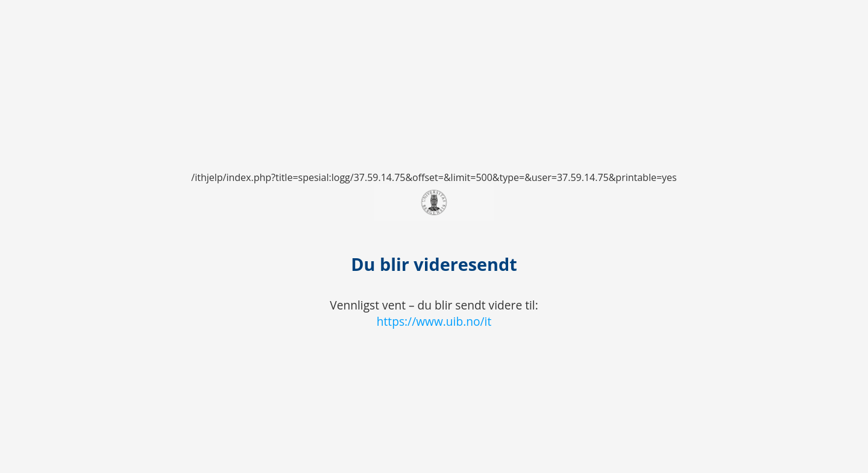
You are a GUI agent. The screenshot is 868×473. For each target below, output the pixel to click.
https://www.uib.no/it (434, 321)
